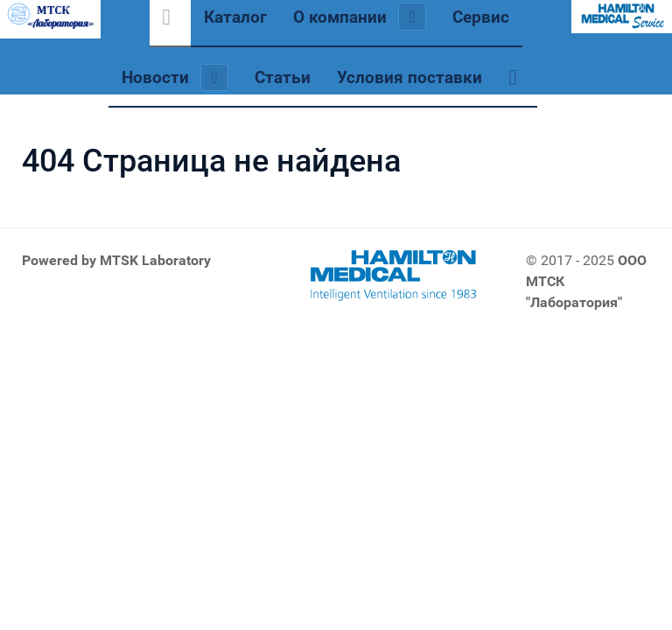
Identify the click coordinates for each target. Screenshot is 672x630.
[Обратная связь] (516, 77)
